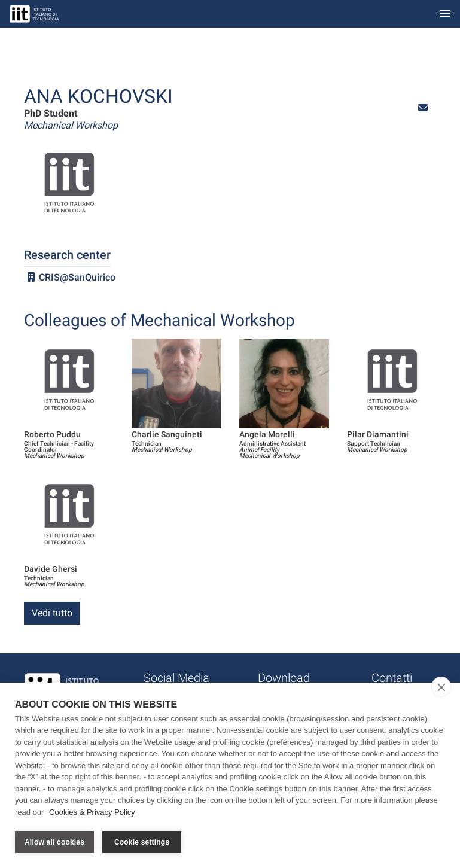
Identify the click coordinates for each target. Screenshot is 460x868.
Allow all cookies (54, 842)
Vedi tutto (52, 613)
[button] (423, 108)
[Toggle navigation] (445, 14)
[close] (441, 688)
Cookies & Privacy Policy (92, 813)
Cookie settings (142, 842)
